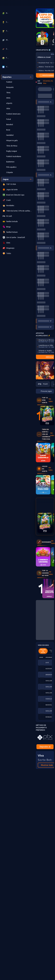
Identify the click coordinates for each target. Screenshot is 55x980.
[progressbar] (45, 89)
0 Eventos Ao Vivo (48, 82)
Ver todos (51, 400)
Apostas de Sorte (43, 651)
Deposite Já (45, 747)
